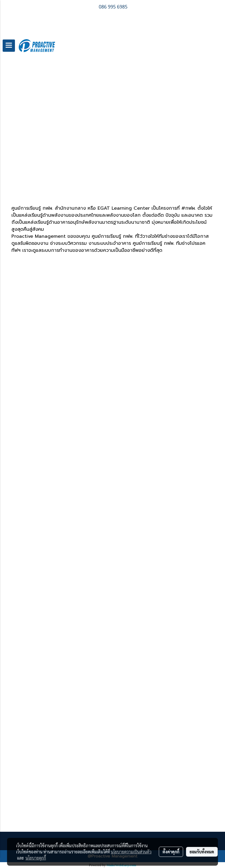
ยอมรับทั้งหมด (202, 852)
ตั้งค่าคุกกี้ (171, 852)
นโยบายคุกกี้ (36, 858)
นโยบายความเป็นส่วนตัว (131, 852)
